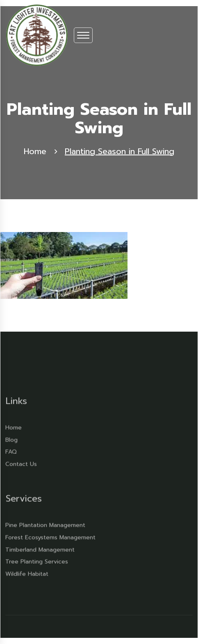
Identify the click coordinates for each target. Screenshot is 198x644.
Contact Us (21, 462)
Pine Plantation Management (45, 523)
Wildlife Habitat (27, 572)
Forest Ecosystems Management (50, 535)
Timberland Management (40, 547)
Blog (11, 437)
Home (35, 151)
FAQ (11, 449)
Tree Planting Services (37, 559)
